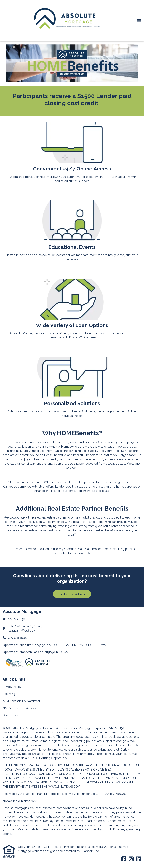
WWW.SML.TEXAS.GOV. (64, 787)
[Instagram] (131, 859)
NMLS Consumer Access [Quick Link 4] (19, 708)
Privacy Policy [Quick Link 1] (12, 687)
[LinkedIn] (139, 859)
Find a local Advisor (72, 594)
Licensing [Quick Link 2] (9, 694)
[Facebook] (124, 859)
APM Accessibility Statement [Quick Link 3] (21, 701)
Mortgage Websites (31, 851)
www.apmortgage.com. (18, 732)
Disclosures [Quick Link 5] (11, 715)
